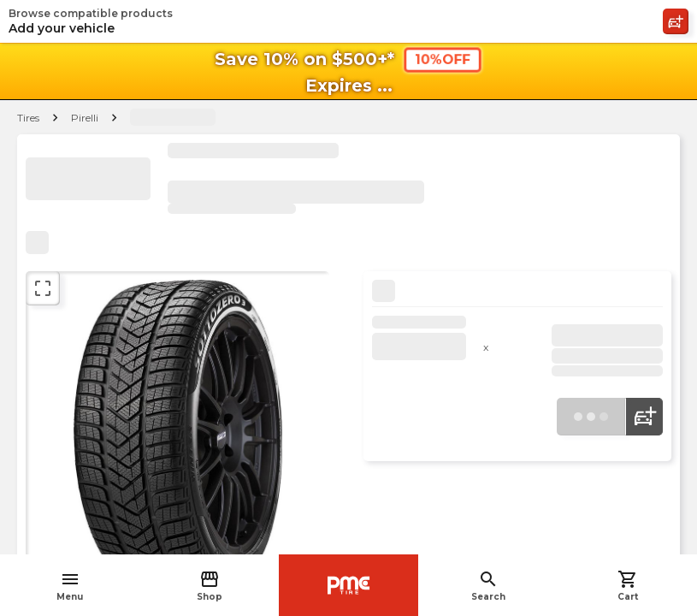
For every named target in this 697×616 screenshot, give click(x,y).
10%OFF (443, 59)
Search (488, 586)
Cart (628, 586)
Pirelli (85, 118)
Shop (210, 586)
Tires (28, 118)
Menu (70, 586)
